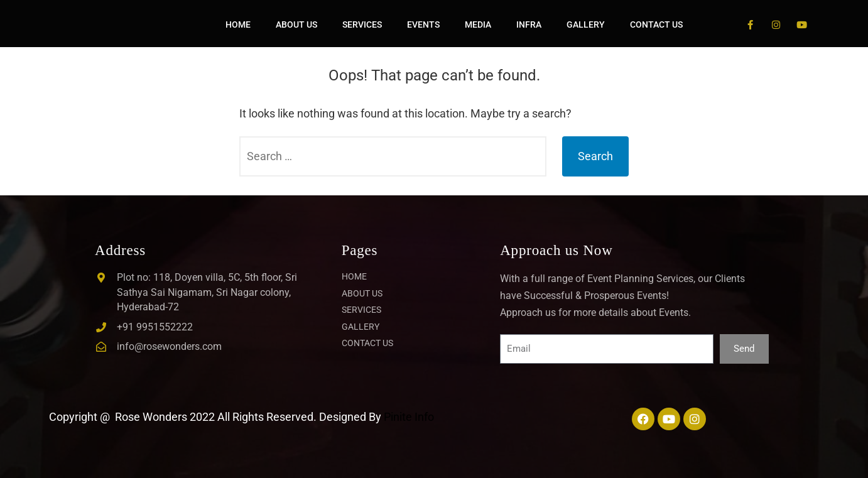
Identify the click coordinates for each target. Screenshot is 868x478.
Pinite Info (409, 417)
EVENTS (423, 24)
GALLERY (586, 24)
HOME (238, 24)
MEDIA (478, 24)
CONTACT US (656, 24)
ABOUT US (296, 24)
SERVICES (362, 24)
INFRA (529, 24)
